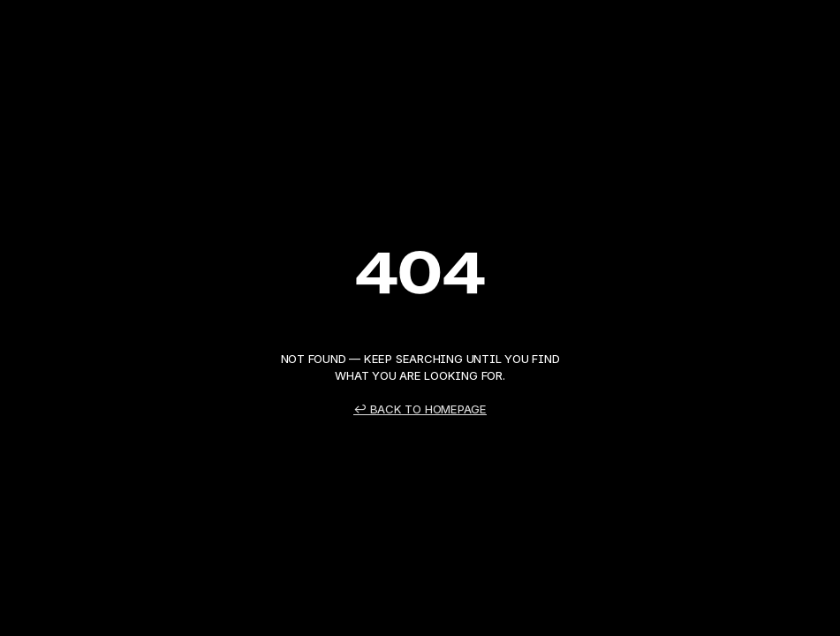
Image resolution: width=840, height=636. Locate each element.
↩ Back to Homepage (420, 409)
